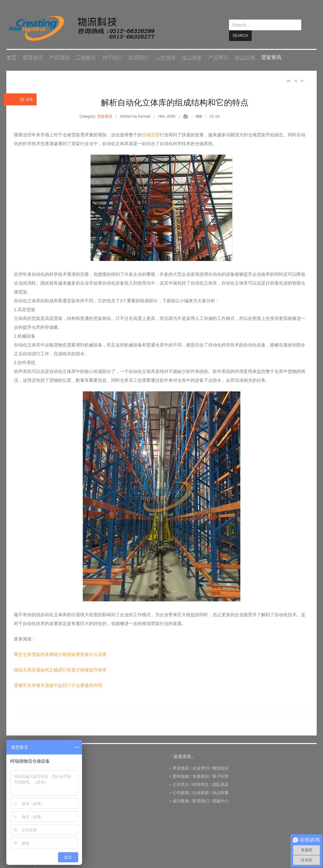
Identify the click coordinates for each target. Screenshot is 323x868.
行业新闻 (201, 792)
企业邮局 (245, 57)
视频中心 (220, 801)
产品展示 (59, 57)
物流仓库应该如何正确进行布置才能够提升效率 (60, 670)
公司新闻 (181, 792)
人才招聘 (165, 57)
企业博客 (192, 57)
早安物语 (181, 768)
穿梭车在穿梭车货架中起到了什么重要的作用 (58, 685)
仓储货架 (151, 134)
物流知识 (220, 768)
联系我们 (139, 57)
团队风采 (220, 784)
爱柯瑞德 (181, 776)
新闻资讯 (33, 57)
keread (81, 28)
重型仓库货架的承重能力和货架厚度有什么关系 (60, 654)
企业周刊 (201, 768)
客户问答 (220, 776)
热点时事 (220, 792)
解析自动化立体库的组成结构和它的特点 (175, 102)
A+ (289, 80)
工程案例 (86, 57)
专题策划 (201, 776)
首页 (11, 57)
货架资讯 (271, 57)
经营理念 (201, 784)
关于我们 (112, 57)
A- (302, 80)
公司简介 (181, 784)
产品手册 (218, 57)
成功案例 (181, 801)
